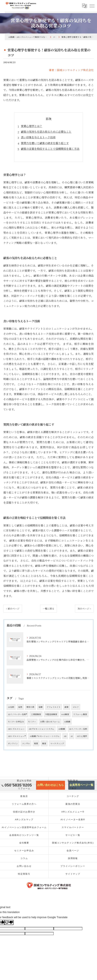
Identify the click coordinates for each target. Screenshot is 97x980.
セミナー (32, 722)
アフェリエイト (54, 707)
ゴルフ (76, 707)
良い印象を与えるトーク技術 (38, 137)
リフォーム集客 (80, 714)
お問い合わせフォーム (50, 722)
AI (72, 736)
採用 (20, 707)
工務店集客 (36, 714)
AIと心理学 (82, 736)
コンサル (26, 743)
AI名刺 (11, 707)
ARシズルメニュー (16, 729)
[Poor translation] (9, 922)
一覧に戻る (48, 609)
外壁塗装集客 (51, 714)
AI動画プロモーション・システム (45, 736)
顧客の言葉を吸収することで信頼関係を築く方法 (50, 149)
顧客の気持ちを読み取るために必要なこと (46, 132)
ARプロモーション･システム (41, 729)
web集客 (65, 714)
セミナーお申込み (16, 722)
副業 (67, 707)
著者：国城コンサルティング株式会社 (71, 70)
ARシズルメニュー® (17, 736)
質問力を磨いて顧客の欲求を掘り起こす (45, 143)
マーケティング (57, 743)
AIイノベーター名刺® (17, 714)
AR (65, 736)
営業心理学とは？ (32, 126)
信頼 (41, 707)
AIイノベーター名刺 (78, 729)
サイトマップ (73, 874)
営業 (36, 743)
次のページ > (84, 609)
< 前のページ (13, 609)
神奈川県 (30, 707)
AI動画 (67, 722)
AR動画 (62, 729)
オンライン (13, 743)
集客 (44, 743)
